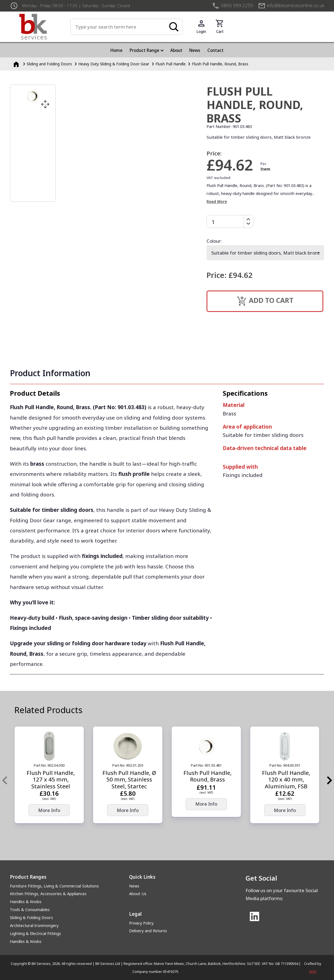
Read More (217, 201)
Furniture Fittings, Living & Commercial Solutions (54, 886)
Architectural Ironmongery (34, 925)
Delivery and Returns (148, 931)
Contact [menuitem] (215, 50)
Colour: (214, 241)
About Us (138, 894)
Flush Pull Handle (171, 64)
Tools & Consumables (30, 910)
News (134, 886)
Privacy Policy (141, 923)
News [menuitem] (195, 50)
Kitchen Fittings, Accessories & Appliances (48, 894)
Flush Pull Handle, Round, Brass (220, 64)
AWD (313, 971)
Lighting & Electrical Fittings (35, 933)
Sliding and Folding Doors (49, 64)
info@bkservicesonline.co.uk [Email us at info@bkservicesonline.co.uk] (296, 5)
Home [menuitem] (116, 50)
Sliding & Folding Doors (31, 918)
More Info (49, 810)
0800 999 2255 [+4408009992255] (237, 5)
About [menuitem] (176, 50)
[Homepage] (17, 64)
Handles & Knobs (26, 902)
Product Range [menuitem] (144, 50)
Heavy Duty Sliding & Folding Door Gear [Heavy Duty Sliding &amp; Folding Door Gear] (114, 64)
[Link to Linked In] (255, 917)
